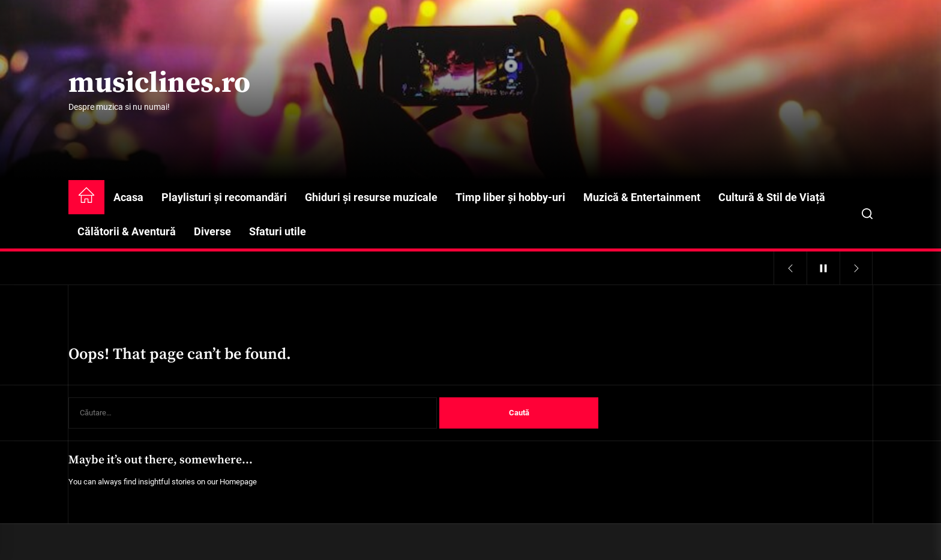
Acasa (128, 197)
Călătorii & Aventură (127, 231)
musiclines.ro (159, 84)
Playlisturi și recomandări (224, 197)
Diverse (212, 231)
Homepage (238, 482)
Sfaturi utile (278, 231)
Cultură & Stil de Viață (772, 197)
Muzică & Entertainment (642, 197)
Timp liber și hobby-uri (510, 197)
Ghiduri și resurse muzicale (371, 197)
